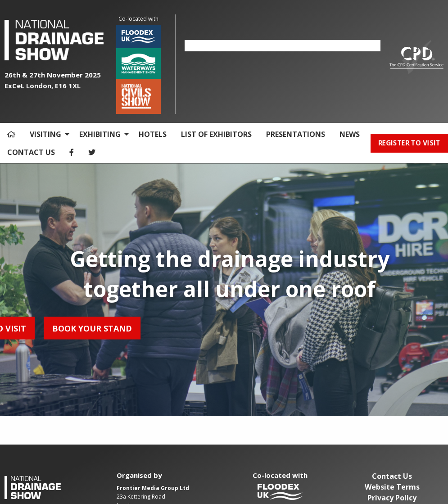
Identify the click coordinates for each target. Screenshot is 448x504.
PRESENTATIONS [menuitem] (296, 134)
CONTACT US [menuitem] (31, 152)
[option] (283, 46)
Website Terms (392, 487)
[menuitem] (11, 134)
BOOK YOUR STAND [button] (53, 328)
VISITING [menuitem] (45, 134)
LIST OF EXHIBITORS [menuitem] (216, 134)
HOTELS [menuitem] (153, 134)
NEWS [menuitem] (350, 134)
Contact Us (392, 476)
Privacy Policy (392, 498)
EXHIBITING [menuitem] (100, 134)
